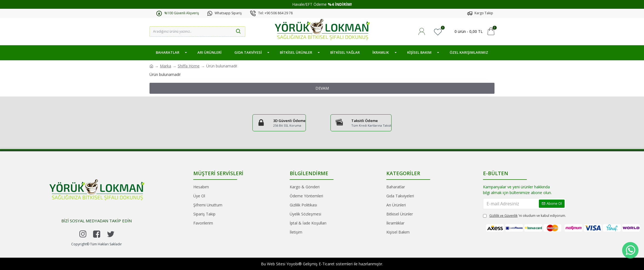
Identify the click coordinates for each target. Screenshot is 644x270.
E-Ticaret (327, 264)
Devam (322, 88)
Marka (166, 66)
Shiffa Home (189, 66)
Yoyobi (292, 264)
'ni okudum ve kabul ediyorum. (524, 224)
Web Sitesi (276, 264)
